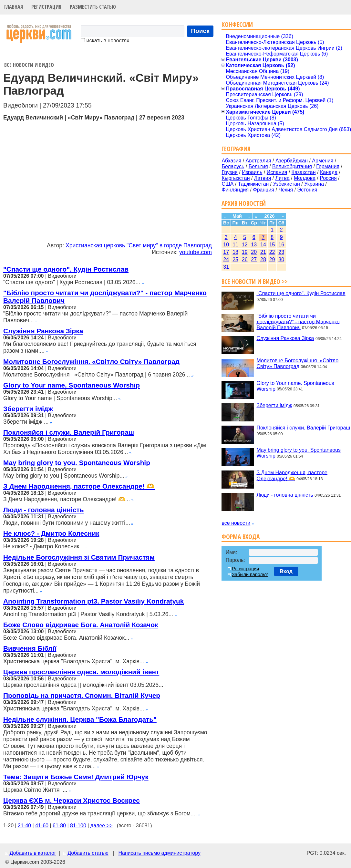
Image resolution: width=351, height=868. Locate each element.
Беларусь (233, 166)
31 (226, 267)
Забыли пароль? (250, 574)
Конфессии (237, 24)
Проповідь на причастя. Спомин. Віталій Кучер (82, 695)
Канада (329, 172)
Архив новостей (244, 203)
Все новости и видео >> (255, 281)
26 (245, 259)
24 (226, 259)
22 (272, 252)
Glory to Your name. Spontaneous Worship (72, 385)
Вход (286, 571)
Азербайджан (292, 161)
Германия (328, 166)
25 (235, 259)
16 (281, 245)
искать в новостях (105, 41)
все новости (236, 523)
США (227, 184)
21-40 (24, 826)
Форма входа (241, 537)
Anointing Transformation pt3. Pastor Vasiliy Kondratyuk (93, 601)
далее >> (102, 826)
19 (245, 252)
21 (263, 252)
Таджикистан (253, 184)
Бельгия (258, 166)
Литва (283, 178)
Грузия (229, 172)
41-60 (42, 826)
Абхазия (231, 161)
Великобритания (292, 166)
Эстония (307, 190)
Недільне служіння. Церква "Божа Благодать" (80, 719)
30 (281, 259)
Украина (314, 184)
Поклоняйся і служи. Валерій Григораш (69, 432)
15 (272, 245)
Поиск (200, 31)
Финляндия (235, 190)
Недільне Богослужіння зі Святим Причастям (79, 557)
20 (254, 252)
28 (263, 259)
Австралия (258, 161)
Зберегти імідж (28, 409)
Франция (263, 190)
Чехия (286, 190)
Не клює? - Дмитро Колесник (51, 533)
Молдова (305, 178)
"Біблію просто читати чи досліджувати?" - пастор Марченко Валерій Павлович (298, 321)
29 (272, 259)
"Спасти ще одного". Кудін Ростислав (66, 269)
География (236, 149)
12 (245, 245)
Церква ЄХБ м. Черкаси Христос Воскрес (72, 800)
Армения (323, 161)
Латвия (263, 178)
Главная (14, 7)
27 (254, 259)
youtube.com (196, 252)
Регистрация (46, 7)
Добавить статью (88, 853)
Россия (328, 178)
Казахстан (304, 172)
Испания (277, 172)
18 (235, 252)
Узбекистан (287, 184)
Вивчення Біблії (30, 648)
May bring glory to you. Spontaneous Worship (77, 463)
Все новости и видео (29, 65)
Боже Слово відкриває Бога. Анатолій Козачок (81, 625)
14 (263, 245)
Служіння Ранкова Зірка (43, 331)
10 (226, 245)
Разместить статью (93, 7)
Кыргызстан (236, 178)
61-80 (59, 826)
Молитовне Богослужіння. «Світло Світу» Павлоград (91, 362)
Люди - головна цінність (43, 510)
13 (254, 245)
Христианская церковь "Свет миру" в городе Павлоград (139, 245)
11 (235, 245)
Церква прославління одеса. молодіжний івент (81, 672)
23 (281, 252)
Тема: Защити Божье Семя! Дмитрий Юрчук (76, 777)
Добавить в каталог (33, 853)
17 (226, 252)
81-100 (78, 826)
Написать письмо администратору (159, 853)
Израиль (252, 172)
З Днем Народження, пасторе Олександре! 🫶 (79, 486)
